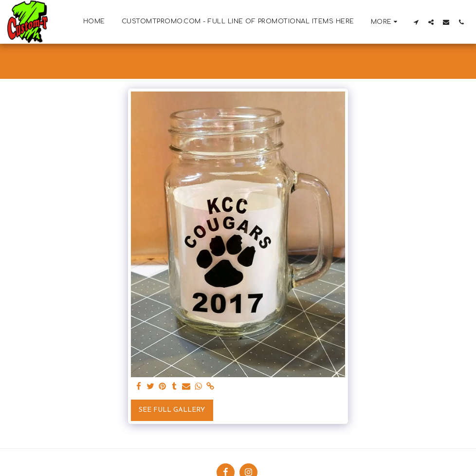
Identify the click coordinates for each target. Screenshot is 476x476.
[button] (416, 22)
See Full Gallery (172, 410)
